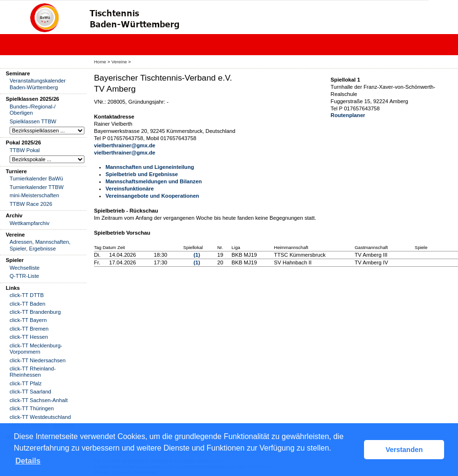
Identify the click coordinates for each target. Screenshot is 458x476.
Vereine (119, 62)
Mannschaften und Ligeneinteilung (150, 167)
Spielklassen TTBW (33, 121)
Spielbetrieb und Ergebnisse (142, 174)
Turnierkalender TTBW (37, 187)
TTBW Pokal (25, 150)
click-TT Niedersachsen (38, 360)
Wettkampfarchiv (29, 223)
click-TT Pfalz (26, 383)
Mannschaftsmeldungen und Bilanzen (154, 181)
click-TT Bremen (29, 329)
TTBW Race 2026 (31, 204)
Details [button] (28, 461)
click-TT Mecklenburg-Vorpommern (36, 349)
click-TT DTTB (27, 295)
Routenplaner (348, 115)
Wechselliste (25, 268)
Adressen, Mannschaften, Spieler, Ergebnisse (40, 245)
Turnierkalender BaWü (36, 178)
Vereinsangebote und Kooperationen (152, 196)
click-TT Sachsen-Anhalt (39, 400)
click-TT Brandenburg (35, 312)
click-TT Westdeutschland (40, 417)
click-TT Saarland (30, 392)
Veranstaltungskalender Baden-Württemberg (38, 84)
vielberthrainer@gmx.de (125, 145)
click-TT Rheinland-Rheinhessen (33, 372)
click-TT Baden (27, 304)
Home (100, 62)
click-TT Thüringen (32, 408)
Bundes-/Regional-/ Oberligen (33, 110)
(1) (197, 255)
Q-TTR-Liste (24, 276)
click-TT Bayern (28, 320)
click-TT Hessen (29, 337)
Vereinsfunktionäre (130, 189)
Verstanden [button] (404, 450)
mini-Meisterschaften (34, 195)
